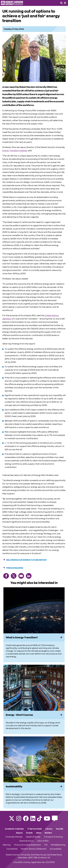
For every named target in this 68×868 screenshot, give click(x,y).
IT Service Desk (35, 829)
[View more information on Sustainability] (34, 759)
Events (29, 833)
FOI (46, 845)
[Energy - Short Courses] (34, 715)
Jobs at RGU (43, 841)
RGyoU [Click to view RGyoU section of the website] (19, 833)
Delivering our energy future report (27, 560)
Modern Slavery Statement (34, 849)
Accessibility (56, 849)
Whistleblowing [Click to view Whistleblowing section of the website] (58, 845)
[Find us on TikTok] (40, 820)
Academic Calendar (14, 829)
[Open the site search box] (61, 3)
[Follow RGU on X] (12, 820)
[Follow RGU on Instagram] (19, 820)
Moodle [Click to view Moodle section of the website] (60, 829)
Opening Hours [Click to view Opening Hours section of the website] (26, 841)
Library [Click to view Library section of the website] (49, 829)
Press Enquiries (15, 568)
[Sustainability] (34, 786)
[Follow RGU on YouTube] (47, 820)
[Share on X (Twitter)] (14, 576)
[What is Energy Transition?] (34, 637)
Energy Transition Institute (15, 151)
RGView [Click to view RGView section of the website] (48, 833)
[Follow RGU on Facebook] (26, 820)
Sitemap (7, 845)
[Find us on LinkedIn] (33, 820)
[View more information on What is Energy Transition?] (34, 610)
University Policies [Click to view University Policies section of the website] (14, 837)
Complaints (12, 849)
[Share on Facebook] (6, 576)
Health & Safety (33, 837)
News (39, 833)
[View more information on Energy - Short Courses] (34, 688)
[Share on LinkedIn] (29, 576)
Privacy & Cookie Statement (27, 845)
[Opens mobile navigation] (65, 3)
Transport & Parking (53, 837)
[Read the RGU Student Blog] (55, 820)
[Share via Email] (21, 576)
